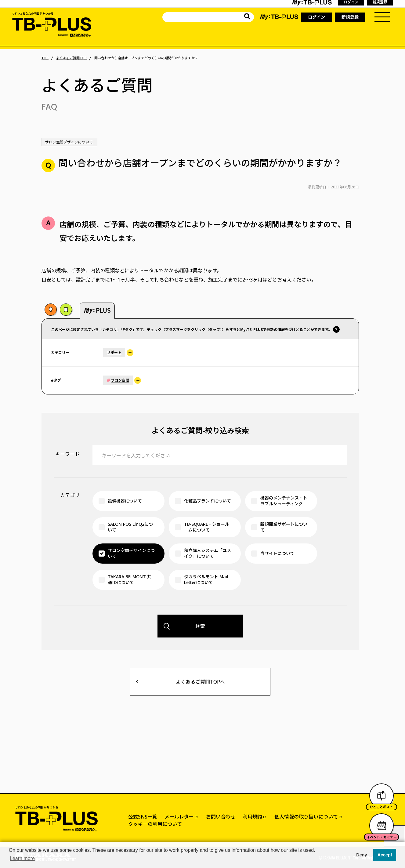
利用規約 (252, 817)
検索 (200, 626)
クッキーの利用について (155, 824)
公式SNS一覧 (143, 817)
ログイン (316, 17)
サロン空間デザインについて (69, 142)
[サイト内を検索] (247, 17)
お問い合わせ (221, 817)
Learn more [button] (22, 858)
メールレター (179, 817)
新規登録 (350, 17)
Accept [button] (385, 855)
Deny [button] (362, 855)
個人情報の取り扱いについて (306, 817)
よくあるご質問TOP (71, 58)
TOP (45, 58)
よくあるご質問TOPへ (200, 682)
